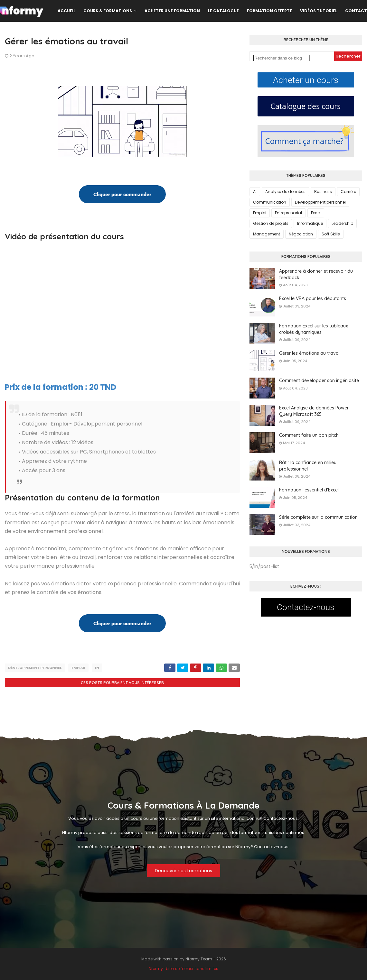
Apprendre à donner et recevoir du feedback (316, 274)
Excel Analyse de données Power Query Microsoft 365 (314, 411)
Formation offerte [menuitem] (269, 11)
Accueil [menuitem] (66, 11)
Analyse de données (285, 192)
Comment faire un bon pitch (309, 435)
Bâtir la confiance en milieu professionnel (308, 466)
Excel (316, 213)
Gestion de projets (271, 223)
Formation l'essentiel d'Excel (309, 490)
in (97, 668)
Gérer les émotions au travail (310, 353)
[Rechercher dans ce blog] (282, 58)
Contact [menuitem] (356, 11)
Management (267, 234)
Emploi (78, 668)
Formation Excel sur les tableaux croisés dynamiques (314, 329)
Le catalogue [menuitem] (223, 11)
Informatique (310, 223)
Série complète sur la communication (318, 517)
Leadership (342, 223)
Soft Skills (331, 234)
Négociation (301, 234)
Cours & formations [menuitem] (108, 11)
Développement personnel (35, 668)
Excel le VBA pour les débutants (313, 298)
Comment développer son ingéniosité (319, 380)
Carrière (348, 192)
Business (323, 192)
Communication (270, 202)
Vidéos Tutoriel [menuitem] (319, 11)
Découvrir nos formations (183, 871)
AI (255, 192)
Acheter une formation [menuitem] (172, 11)
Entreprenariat (289, 213)
